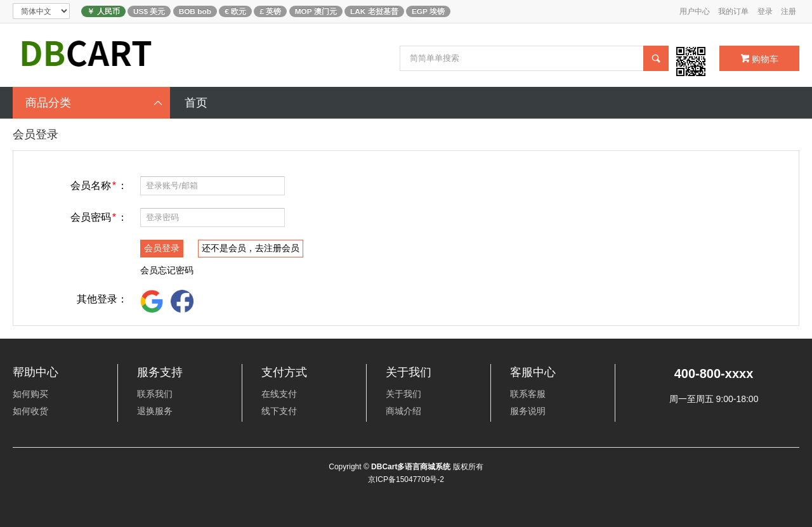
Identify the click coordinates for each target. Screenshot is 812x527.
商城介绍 (403, 411)
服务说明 (528, 411)
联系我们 (155, 394)
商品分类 (95, 103)
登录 (765, 11)
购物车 (760, 59)
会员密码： (99, 217)
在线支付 (279, 394)
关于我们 (403, 394)
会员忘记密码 (167, 270)
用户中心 (695, 11)
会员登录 (162, 248)
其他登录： (102, 299)
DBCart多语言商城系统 (411, 467)
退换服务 (155, 411)
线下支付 (279, 411)
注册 (789, 11)
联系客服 (528, 394)
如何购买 (30, 394)
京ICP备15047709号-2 (406, 479)
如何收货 (30, 411)
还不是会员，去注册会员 (251, 248)
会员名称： (99, 185)
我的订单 (733, 11)
